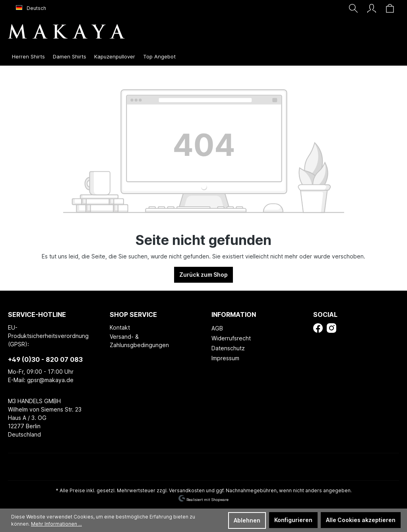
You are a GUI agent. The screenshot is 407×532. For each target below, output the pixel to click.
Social (325, 315)
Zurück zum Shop (203, 275)
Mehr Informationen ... (56, 524)
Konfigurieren (293, 520)
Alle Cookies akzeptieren (361, 520)
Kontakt (120, 327)
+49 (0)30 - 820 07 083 (45, 359)
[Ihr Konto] (372, 8)
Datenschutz (228, 348)
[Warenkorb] (390, 8)
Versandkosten (187, 490)
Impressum (225, 358)
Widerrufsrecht (231, 338)
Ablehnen (247, 520)
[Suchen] (353, 8)
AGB (217, 328)
